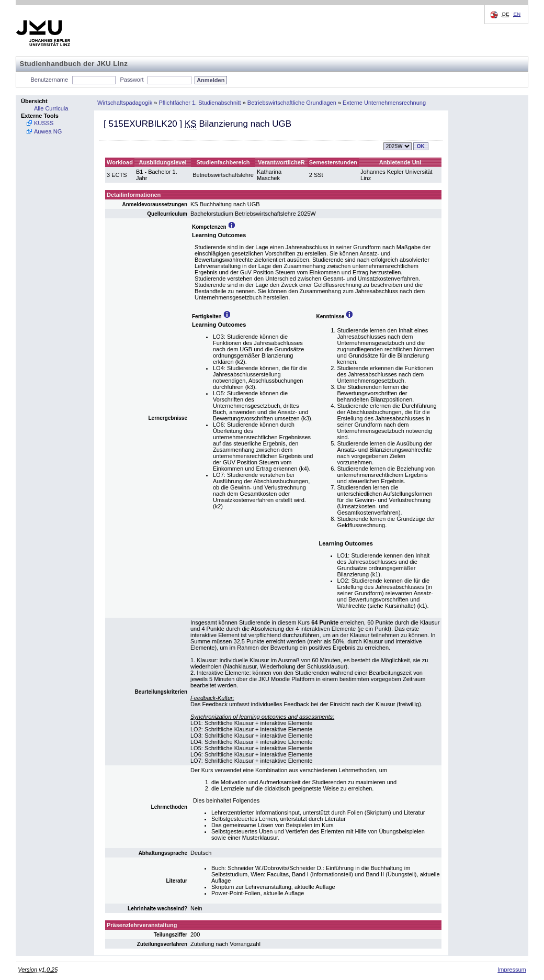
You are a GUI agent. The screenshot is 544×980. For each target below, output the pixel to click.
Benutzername (50, 80)
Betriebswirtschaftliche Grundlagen (292, 103)
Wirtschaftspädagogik (125, 103)
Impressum (512, 970)
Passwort (132, 80)
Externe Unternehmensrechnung (384, 103)
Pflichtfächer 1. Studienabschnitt (200, 103)
